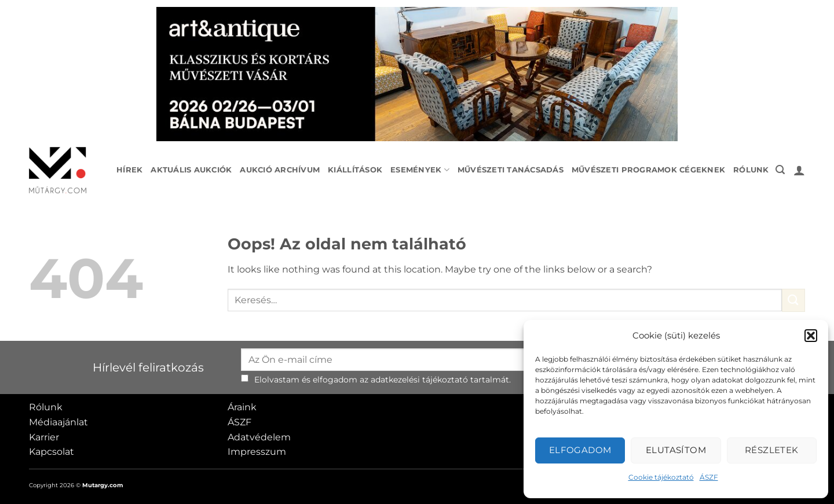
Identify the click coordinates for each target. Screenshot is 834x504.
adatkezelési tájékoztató (419, 380)
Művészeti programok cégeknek (648, 170)
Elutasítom (676, 450)
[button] (811, 336)
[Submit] (793, 300)
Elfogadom (580, 450)
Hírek (129, 170)
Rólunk (751, 170)
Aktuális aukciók (191, 170)
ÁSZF (709, 477)
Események (420, 170)
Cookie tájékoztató (661, 477)
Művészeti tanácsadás (511, 170)
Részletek (772, 450)
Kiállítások (355, 170)
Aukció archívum (280, 170)
